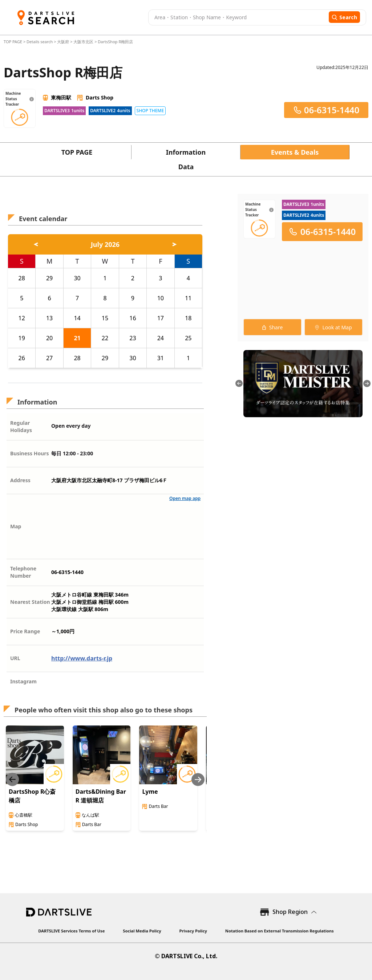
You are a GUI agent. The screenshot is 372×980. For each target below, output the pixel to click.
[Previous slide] (12, 779)
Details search (40, 42)
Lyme (150, 792)
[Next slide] (198, 779)
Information (186, 152)
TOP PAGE (13, 42)
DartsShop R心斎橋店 (32, 796)
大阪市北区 (83, 42)
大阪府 (63, 42)
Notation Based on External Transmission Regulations (280, 931)
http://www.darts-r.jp (82, 658)
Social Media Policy (142, 931)
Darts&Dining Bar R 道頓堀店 (101, 796)
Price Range (25, 631)
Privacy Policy (193, 931)
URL (15, 658)
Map (16, 526)
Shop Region (290, 912)
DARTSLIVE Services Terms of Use (71, 931)
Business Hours (30, 453)
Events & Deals (295, 152)
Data (186, 167)
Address (20, 480)
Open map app (185, 498)
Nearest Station (30, 602)
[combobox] (238, 17)
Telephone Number (23, 572)
